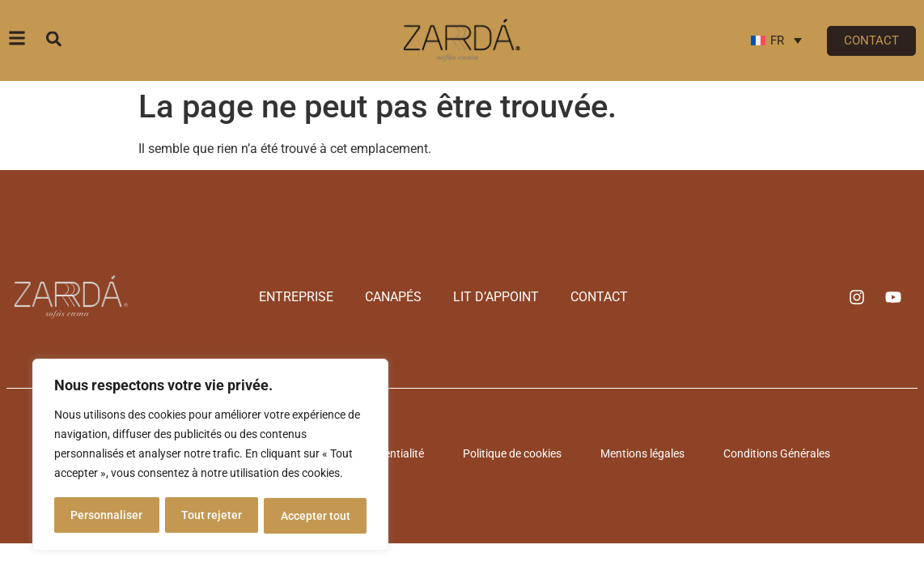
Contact (589, 297)
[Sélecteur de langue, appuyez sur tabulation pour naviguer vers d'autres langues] (776, 40)
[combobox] (134, 38)
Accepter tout (316, 516)
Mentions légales (639, 453)
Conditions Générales (767, 453)
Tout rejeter (212, 516)
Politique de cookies (515, 453)
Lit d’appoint (493, 297)
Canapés (397, 297)
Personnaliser (106, 516)
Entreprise (307, 297)
